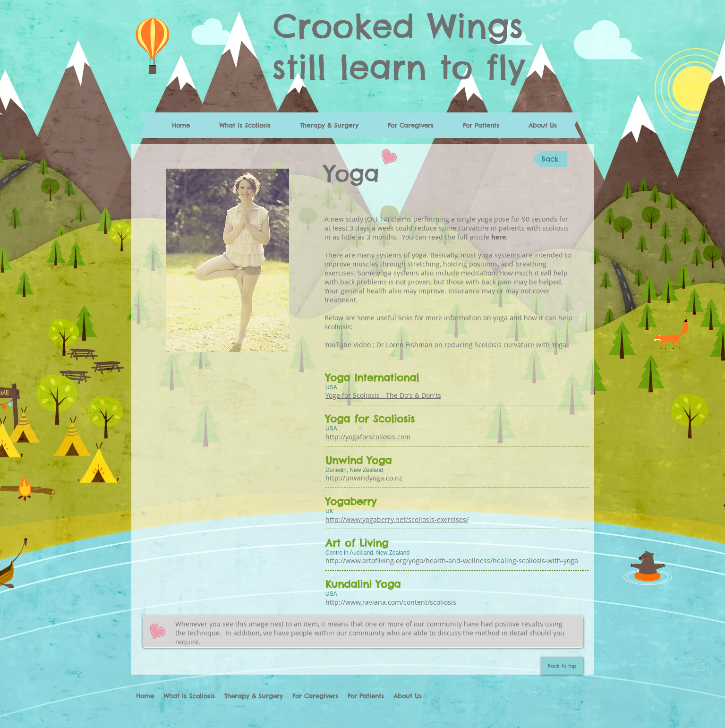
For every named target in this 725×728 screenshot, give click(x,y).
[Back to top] (562, 666)
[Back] (550, 159)
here (499, 237)
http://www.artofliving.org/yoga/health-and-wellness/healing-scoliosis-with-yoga (452, 561)
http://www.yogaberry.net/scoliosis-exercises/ (397, 519)
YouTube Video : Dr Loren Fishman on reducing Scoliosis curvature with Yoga (445, 345)
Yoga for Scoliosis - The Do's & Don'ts (383, 395)
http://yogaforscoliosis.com (368, 437)
